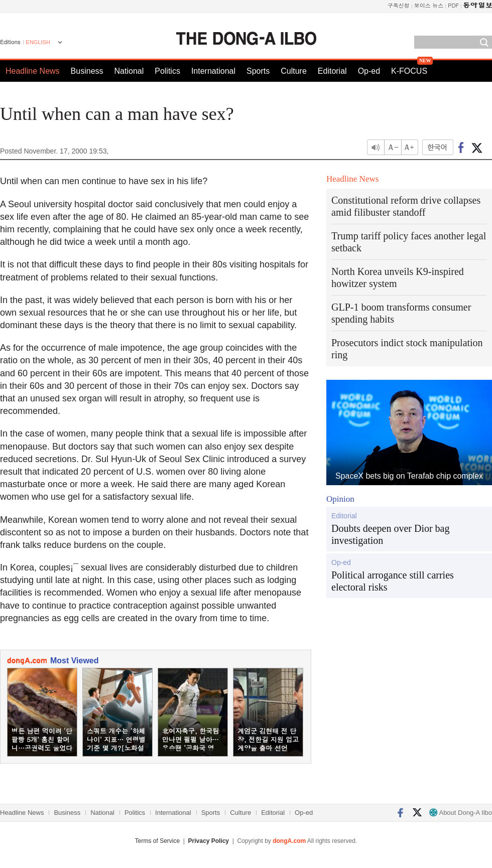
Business (87, 71)
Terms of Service (157, 841)
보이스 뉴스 (429, 5)
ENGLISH (38, 42)
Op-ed (369, 71)
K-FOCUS (409, 71)
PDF (453, 5)
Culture (294, 71)
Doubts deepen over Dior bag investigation (391, 534)
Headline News (33, 71)
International (213, 71)
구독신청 (399, 5)
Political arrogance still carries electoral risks (393, 581)
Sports (258, 71)
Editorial (332, 71)
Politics (167, 71)
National (129, 71)
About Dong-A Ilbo (461, 813)
